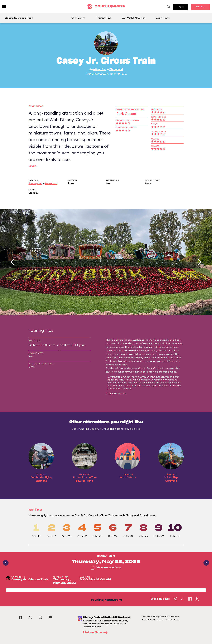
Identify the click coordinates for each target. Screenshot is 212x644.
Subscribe (200, 7)
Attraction (100, 69)
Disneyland (116, 69)
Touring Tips (104, 18)
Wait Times (163, 18)
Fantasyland (35, 183)
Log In (181, 7)
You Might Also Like (133, 18)
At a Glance (78, 18)
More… (33, 166)
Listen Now (96, 633)
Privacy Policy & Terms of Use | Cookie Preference (161, 620)
